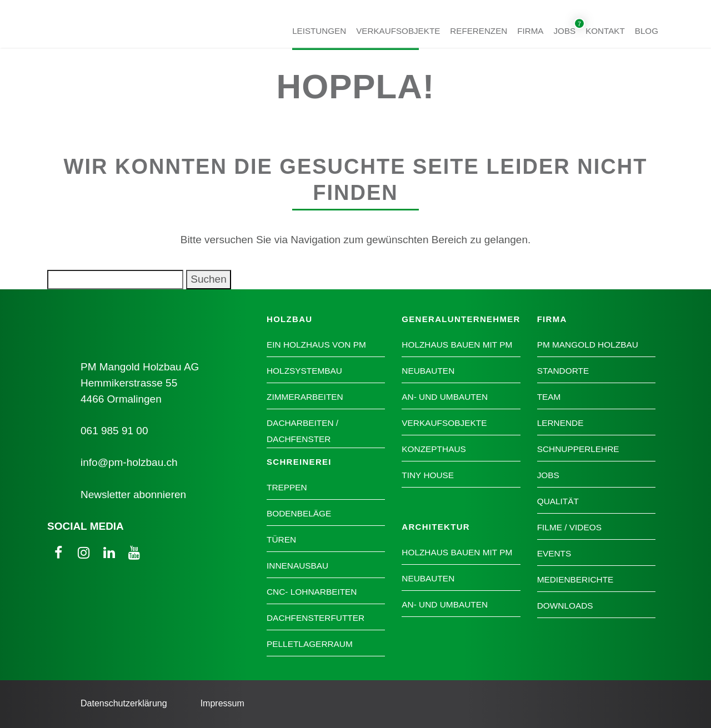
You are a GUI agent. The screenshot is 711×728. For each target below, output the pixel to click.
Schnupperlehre (578, 449)
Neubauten (428, 371)
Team (549, 397)
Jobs (565, 30)
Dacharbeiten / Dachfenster (302, 431)
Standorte (563, 371)
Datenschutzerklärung (124, 703)
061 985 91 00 (114, 431)
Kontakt (605, 30)
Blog (647, 30)
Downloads (565, 606)
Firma (530, 30)
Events (554, 553)
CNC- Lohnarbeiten (312, 592)
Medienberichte (575, 579)
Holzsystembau (304, 371)
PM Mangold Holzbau (588, 345)
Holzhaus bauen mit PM (457, 345)
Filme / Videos (569, 527)
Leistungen (319, 30)
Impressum (222, 703)
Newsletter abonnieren (133, 494)
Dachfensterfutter (316, 618)
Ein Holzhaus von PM (316, 345)
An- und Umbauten (445, 397)
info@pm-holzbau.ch (129, 462)
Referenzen (479, 30)
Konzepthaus (434, 449)
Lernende (560, 423)
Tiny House (428, 475)
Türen (281, 539)
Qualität (558, 501)
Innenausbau (297, 566)
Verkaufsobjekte (398, 30)
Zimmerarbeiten (305, 397)
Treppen (287, 487)
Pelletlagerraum (310, 644)
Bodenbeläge (299, 513)
